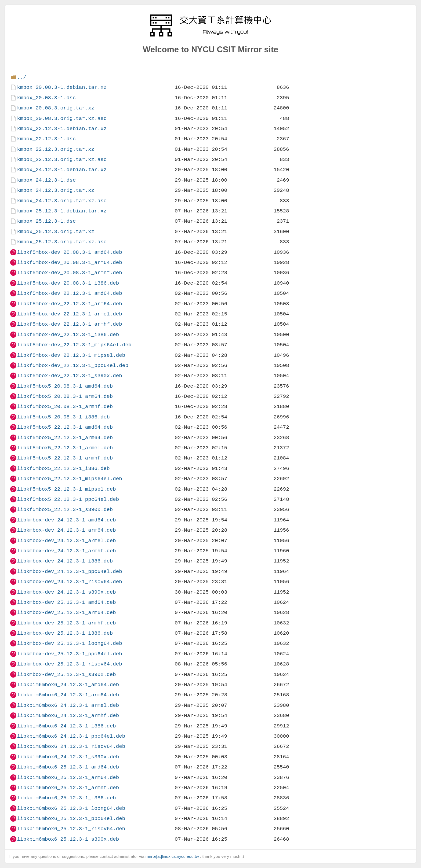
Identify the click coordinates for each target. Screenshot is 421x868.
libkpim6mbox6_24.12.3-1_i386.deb (66, 726)
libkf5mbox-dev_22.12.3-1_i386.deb (68, 335)
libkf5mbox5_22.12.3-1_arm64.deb (65, 438)
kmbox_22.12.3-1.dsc (46, 139)
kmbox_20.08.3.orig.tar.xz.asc (62, 118)
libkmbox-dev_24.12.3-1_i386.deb (65, 561)
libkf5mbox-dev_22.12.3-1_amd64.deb (69, 293)
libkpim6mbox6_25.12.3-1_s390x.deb (68, 839)
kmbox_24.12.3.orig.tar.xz (56, 190)
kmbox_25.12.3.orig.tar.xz (56, 232)
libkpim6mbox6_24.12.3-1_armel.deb (68, 705)
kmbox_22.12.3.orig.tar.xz (56, 149)
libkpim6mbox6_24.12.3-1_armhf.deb (68, 716)
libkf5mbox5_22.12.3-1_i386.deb (63, 468)
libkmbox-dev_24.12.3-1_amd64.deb (66, 520)
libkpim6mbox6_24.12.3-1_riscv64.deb (71, 746)
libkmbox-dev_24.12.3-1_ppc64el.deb (69, 571)
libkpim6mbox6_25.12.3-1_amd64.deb (68, 767)
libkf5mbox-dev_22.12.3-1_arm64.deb (69, 304)
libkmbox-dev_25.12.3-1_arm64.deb (66, 613)
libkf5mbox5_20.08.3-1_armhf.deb (65, 407)
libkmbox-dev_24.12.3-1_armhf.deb (66, 551)
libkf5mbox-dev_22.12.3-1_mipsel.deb (71, 355)
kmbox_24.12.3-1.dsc (46, 180)
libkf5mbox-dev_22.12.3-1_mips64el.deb (74, 345)
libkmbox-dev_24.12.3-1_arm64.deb (66, 530)
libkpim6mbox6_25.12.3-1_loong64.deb (71, 808)
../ (22, 77)
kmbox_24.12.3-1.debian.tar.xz (62, 170)
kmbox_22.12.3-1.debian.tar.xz (62, 129)
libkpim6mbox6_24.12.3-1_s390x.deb (68, 757)
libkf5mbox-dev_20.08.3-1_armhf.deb (69, 273)
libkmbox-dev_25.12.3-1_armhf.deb (66, 623)
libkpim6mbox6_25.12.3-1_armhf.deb (68, 788)
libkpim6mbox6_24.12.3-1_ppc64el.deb (71, 736)
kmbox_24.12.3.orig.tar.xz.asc (62, 201)
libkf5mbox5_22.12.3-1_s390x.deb (65, 510)
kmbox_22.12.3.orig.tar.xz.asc (62, 159)
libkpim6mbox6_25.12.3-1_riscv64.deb (71, 829)
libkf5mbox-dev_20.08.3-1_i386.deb (68, 283)
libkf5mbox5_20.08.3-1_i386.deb (63, 417)
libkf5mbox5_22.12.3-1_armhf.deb (65, 458)
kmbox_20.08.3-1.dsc (46, 98)
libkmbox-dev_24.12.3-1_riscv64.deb (69, 582)
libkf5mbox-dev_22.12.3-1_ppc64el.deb (72, 365)
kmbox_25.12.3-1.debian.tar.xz (62, 211)
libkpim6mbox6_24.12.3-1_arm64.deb (68, 695)
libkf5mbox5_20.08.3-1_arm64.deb (65, 396)
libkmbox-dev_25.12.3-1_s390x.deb (66, 674)
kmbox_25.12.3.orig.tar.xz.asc (62, 242)
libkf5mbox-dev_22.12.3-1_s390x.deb (69, 376)
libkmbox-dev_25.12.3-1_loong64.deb (69, 643)
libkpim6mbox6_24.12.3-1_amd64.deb (68, 685)
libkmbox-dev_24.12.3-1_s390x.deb (66, 592)
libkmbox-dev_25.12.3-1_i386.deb (65, 633)
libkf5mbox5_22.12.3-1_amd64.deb (65, 427)
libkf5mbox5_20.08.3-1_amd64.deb (65, 386)
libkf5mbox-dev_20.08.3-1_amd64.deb (69, 252)
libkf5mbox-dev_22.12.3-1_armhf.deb (69, 324)
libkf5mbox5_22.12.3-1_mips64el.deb (69, 479)
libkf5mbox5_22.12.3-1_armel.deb (65, 448)
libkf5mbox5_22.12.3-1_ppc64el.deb (68, 499)
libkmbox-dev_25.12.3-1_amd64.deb (66, 602)
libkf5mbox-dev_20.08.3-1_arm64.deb (69, 262)
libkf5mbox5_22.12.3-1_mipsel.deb (66, 489)
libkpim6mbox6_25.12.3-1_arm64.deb (68, 777)
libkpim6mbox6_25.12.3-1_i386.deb (66, 798)
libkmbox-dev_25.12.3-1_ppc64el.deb (69, 654)
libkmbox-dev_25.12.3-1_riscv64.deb (69, 664)
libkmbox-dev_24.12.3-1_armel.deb (66, 541)
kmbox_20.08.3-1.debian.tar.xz (62, 87)
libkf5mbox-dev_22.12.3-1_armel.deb (69, 314)
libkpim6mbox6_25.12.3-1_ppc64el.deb (71, 819)
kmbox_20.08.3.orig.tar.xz (56, 108)
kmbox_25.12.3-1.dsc (46, 221)
